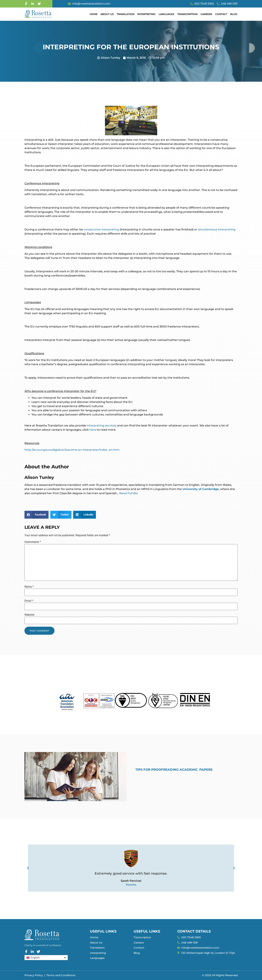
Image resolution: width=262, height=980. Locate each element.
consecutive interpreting (101, 229)
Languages (166, 14)
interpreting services (102, 425)
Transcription (187, 14)
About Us (107, 14)
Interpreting (146, 14)
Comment (33, 542)
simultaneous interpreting (217, 229)
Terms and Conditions (61, 975)
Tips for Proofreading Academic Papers (174, 770)
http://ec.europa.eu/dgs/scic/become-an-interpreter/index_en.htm (72, 450)
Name (29, 587)
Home (94, 14)
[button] (37, 515)
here (93, 430)
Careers (206, 14)
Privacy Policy (34, 975)
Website (29, 615)
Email (29, 601)
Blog (234, 14)
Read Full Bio (129, 493)
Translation (125, 14)
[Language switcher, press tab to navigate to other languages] (46, 958)
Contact (221, 14)
